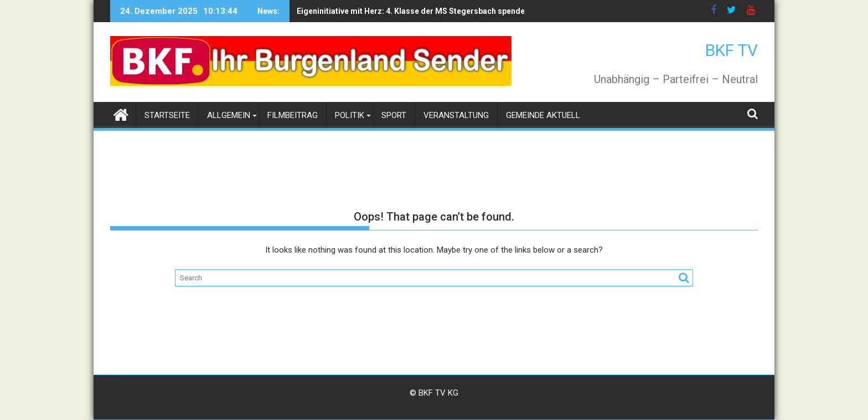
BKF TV (732, 50)
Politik (350, 115)
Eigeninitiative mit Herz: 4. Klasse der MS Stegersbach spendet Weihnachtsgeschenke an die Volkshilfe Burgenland (474, 11)
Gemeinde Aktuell (543, 115)
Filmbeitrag (293, 115)
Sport (394, 115)
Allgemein (229, 115)
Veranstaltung (456, 115)
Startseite (167, 115)
